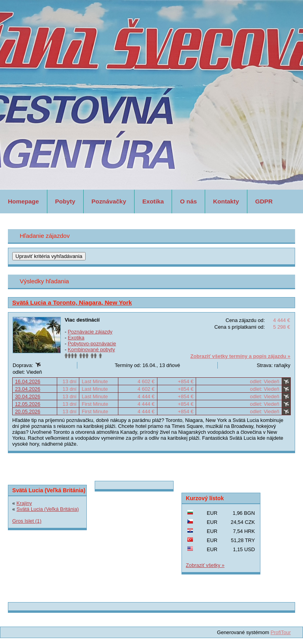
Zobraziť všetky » (205, 565)
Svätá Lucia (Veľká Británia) (48, 509)
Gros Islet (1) (27, 521)
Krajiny (24, 503)
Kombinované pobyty (92, 349)
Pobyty (65, 201)
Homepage (23, 201)
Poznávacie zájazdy (90, 332)
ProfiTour (281, 632)
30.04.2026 (28, 396)
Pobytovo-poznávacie (92, 344)
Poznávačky (109, 201)
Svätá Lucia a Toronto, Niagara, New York (72, 302)
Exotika (153, 201)
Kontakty (226, 201)
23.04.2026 (28, 389)
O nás (188, 201)
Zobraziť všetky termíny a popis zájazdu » (240, 356)
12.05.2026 (28, 404)
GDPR (264, 201)
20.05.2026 (28, 411)
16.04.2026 (28, 381)
